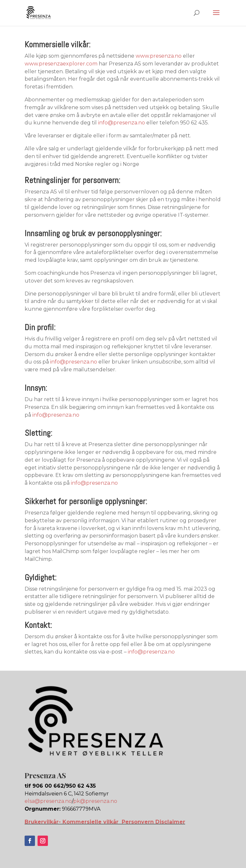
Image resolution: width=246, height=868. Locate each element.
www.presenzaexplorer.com (61, 64)
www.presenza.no (159, 56)
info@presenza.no (122, 123)
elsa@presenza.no (48, 801)
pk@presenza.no (95, 801)
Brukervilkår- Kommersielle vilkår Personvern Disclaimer (105, 822)
